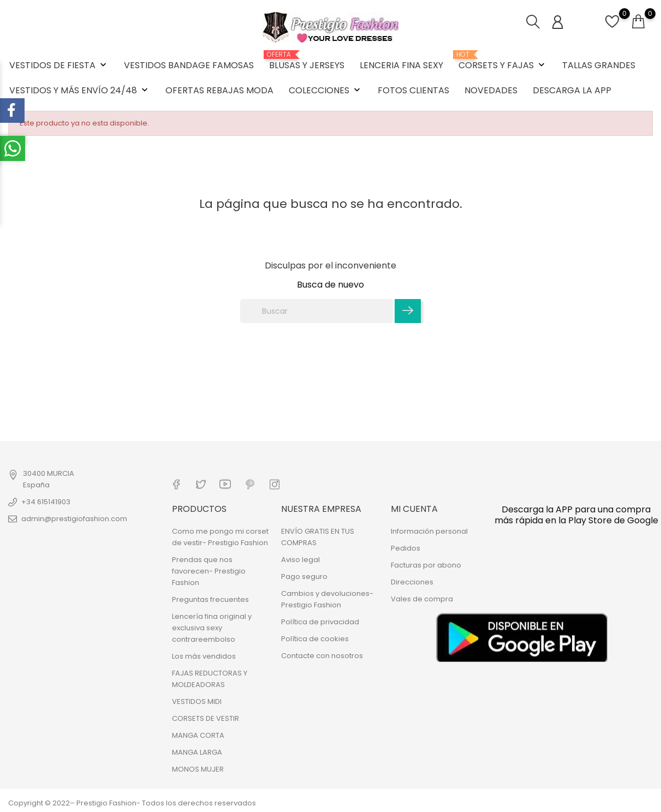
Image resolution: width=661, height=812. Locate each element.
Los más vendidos (204, 656)
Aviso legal (300, 560)
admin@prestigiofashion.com (74, 519)
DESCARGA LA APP (572, 90)
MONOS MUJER (198, 769)
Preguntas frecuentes (210, 599)
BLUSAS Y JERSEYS (307, 61)
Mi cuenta (414, 508)
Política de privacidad (320, 622)
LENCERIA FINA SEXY (401, 65)
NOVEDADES (491, 90)
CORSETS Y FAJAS (503, 61)
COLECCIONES (326, 90)
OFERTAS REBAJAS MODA (219, 90)
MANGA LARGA (197, 752)
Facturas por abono (426, 565)
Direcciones (412, 582)
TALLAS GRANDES (599, 65)
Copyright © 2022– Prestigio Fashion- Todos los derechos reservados (132, 803)
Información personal (429, 531)
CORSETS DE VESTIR (206, 718)
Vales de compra (422, 599)
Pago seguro (304, 577)
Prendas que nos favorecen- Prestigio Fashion (209, 571)
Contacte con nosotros (322, 656)
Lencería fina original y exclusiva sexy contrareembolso (212, 628)
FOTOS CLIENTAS (413, 90)
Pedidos (406, 548)
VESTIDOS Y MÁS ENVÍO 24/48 (80, 90)
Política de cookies (315, 639)
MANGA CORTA (198, 735)
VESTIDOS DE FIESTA (59, 65)
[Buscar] (317, 311)
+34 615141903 (46, 502)
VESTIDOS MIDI (197, 701)
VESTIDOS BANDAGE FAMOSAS (189, 65)
